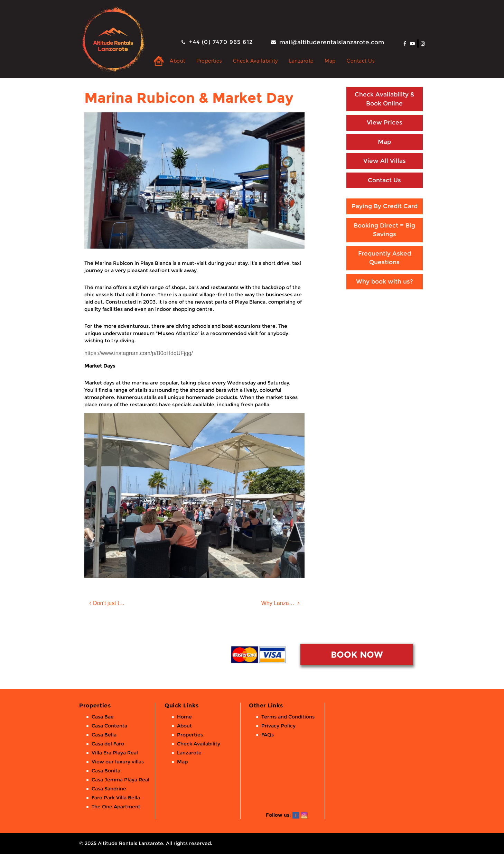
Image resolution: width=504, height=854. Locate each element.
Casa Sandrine (109, 789)
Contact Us (361, 61)
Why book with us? (385, 281)
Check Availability (255, 61)
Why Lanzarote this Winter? (283, 603)
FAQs (268, 735)
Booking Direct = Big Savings (384, 230)
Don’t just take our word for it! (115, 603)
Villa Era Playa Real (115, 753)
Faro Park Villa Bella (116, 798)
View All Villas (385, 161)
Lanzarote (301, 61)
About (178, 61)
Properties (209, 61)
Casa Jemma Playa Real (120, 780)
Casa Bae (103, 717)
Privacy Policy (278, 726)
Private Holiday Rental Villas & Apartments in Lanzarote (159, 61)
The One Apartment (116, 807)
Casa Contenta (109, 726)
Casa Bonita (106, 771)
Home (184, 717)
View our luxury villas (118, 762)
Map (330, 61)
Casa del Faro (108, 744)
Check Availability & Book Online (385, 99)
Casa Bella (104, 735)
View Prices (385, 122)
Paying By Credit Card (385, 206)
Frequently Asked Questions (385, 258)
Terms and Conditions (288, 717)
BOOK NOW (357, 655)
